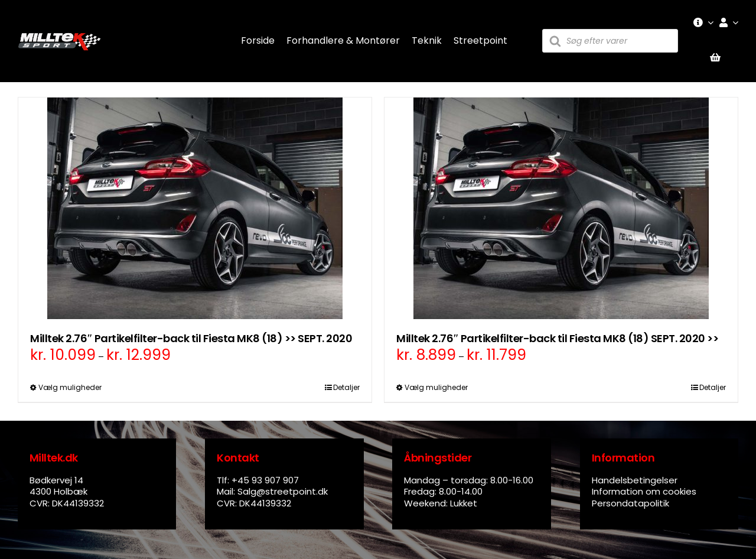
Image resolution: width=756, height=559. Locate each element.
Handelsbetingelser (635, 480)
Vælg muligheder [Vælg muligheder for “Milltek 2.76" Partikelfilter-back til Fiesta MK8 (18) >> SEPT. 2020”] (70, 387)
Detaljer (346, 387)
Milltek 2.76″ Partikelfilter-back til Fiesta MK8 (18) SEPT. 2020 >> (557, 338)
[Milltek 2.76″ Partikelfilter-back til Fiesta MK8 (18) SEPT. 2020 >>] (561, 208)
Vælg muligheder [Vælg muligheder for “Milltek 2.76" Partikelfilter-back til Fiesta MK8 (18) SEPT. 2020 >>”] (436, 387)
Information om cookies (644, 491)
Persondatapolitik (630, 503)
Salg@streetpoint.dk (283, 491)
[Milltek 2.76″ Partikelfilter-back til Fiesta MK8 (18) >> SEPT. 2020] (195, 208)
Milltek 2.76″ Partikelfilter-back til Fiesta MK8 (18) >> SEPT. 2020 (191, 338)
